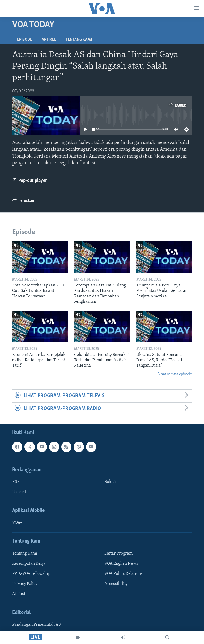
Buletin (111, 482)
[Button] (23, 202)
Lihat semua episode (175, 374)
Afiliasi (19, 594)
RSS (16, 482)
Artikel (49, 40)
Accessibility (116, 584)
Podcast (19, 492)
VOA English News (121, 564)
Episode (25, 40)
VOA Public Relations (124, 574)
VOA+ (17, 523)
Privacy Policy (25, 584)
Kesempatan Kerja (29, 564)
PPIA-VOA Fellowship (31, 574)
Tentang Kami (79, 40)
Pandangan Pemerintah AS (37, 625)
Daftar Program (118, 553)
